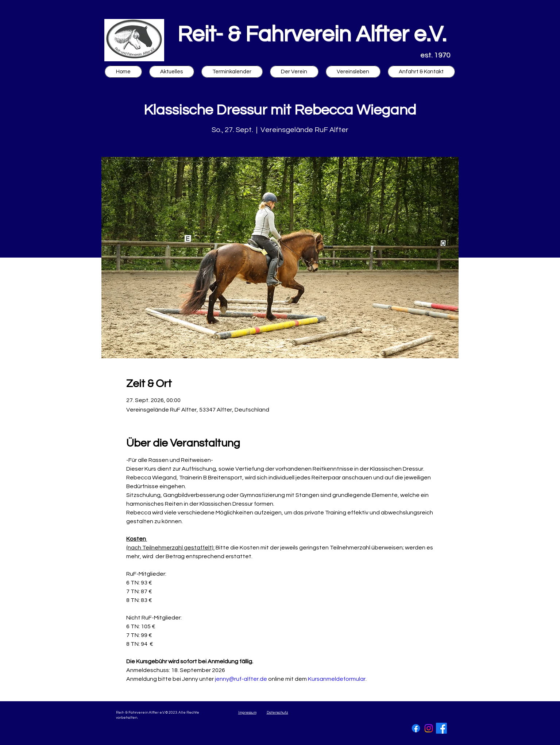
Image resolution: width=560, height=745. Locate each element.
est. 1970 (435, 55)
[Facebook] (416, 728)
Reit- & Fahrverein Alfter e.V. (312, 35)
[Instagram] (429, 728)
